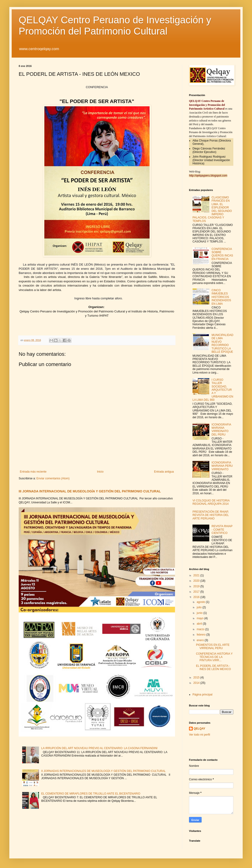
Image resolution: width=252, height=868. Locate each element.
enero (201, 640)
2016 (197, 597)
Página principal (202, 695)
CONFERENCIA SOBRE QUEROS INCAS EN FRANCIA (222, 254)
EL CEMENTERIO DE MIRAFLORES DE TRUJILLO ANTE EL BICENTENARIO (91, 794)
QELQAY (199, 729)
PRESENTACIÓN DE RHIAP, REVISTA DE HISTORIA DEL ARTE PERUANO (211, 515)
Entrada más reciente (33, 472)
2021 (197, 575)
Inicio (100, 472)
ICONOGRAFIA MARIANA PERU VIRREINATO (222, 466)
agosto (201, 602)
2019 (197, 586)
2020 (197, 581)
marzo (201, 629)
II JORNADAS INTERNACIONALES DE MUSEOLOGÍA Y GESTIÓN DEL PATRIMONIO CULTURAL (103, 771)
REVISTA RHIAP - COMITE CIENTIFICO (222, 530)
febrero (201, 635)
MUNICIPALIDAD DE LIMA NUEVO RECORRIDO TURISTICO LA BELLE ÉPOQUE (222, 343)
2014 (197, 683)
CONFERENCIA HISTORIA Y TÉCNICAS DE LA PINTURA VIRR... (214, 657)
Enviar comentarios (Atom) (53, 478)
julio (200, 607)
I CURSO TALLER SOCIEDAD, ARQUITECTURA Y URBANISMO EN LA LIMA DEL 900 (213, 390)
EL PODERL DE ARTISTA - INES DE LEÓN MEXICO (213, 667)
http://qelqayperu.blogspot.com (208, 176)
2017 (197, 592)
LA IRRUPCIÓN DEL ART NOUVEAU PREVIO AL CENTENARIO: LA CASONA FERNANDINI (99, 748)
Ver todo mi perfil (199, 735)
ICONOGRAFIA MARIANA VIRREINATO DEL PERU (221, 430)
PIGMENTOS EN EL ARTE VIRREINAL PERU (213, 647)
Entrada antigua (164, 472)
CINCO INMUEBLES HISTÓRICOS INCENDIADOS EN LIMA (221, 297)
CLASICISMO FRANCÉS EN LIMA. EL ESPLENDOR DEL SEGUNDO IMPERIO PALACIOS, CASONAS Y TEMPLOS (212, 209)
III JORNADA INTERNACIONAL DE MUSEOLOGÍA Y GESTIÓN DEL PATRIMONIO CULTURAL (90, 491)
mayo (201, 618)
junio (200, 613)
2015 (197, 678)
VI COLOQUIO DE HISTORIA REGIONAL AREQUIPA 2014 (211, 502)
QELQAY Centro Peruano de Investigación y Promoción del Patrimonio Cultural (115, 26)
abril (200, 624)
